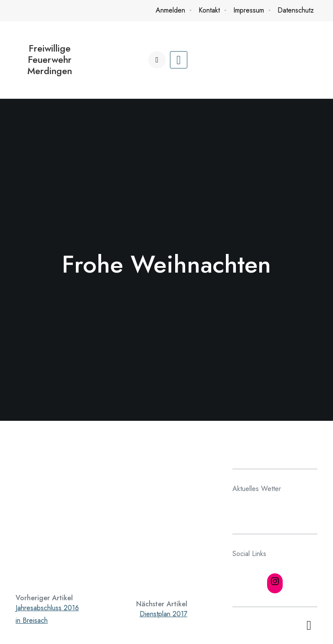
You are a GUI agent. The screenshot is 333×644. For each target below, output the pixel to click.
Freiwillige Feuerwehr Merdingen (50, 60)
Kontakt (209, 10)
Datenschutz (296, 10)
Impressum (249, 10)
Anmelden (170, 10)
